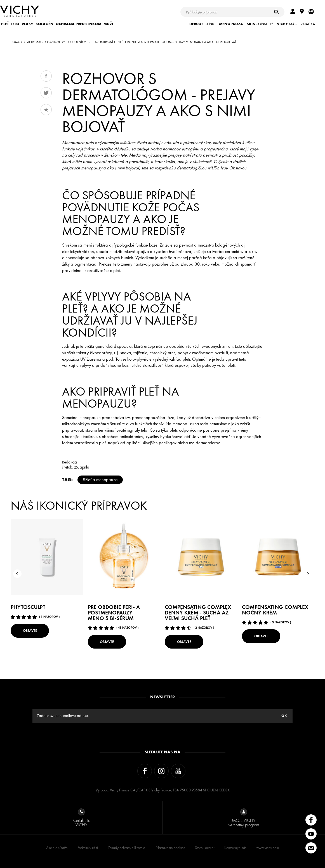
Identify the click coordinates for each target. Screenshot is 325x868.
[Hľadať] (276, 12)
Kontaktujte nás (235, 848)
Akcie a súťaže (57, 848)
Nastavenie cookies (170, 848)
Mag (287, 24)
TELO (15, 24)
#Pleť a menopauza (100, 480)
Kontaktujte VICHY (81, 818)
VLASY (27, 24)
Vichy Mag (35, 42)
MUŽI (108, 24)
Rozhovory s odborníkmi (67, 42)
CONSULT (260, 24)
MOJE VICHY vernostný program (244, 818)
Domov (16, 42)
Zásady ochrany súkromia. (127, 848)
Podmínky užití (88, 848)
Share (46, 76)
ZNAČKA (308, 24)
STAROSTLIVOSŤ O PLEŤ (107, 42)
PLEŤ (5, 24)
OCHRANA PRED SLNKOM (78, 24)
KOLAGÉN (44, 24)
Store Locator (205, 848)
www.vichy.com (268, 848)
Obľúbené (46, 110)
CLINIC (202, 24)
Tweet (46, 93)
